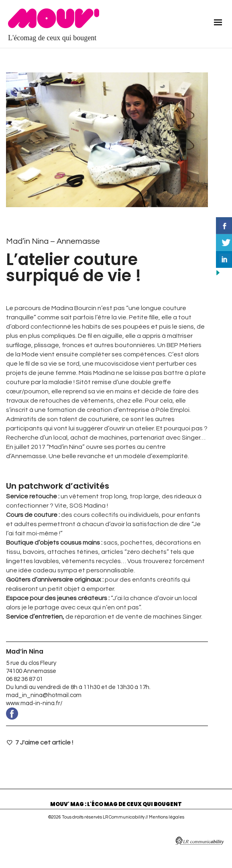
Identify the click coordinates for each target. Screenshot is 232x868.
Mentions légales (167, 817)
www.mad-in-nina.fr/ (34, 703)
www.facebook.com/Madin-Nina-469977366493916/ (107, 714)
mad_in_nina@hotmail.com (44, 695)
